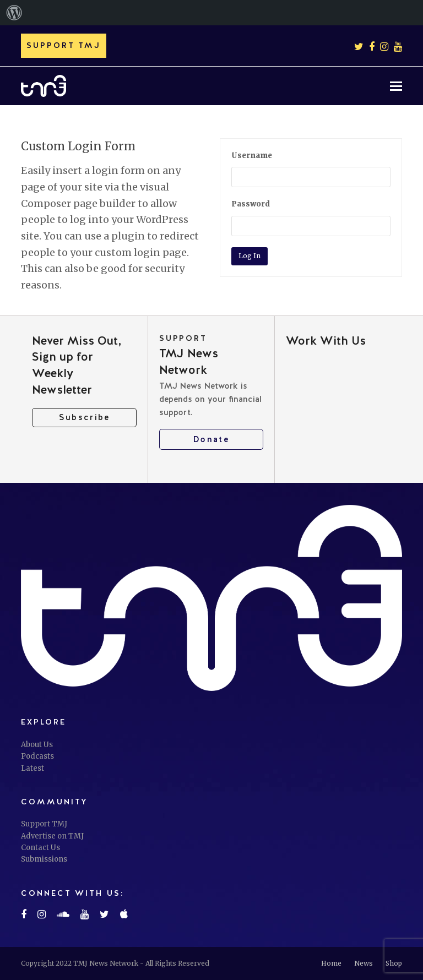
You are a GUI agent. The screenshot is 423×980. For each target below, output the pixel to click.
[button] (396, 86)
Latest (32, 768)
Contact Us (40, 848)
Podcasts (37, 756)
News (364, 963)
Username (252, 156)
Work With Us (326, 341)
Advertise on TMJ (52, 836)
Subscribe (85, 417)
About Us (37, 745)
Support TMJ (44, 824)
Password (251, 204)
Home (331, 963)
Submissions (44, 859)
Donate (211, 439)
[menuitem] (14, 13)
